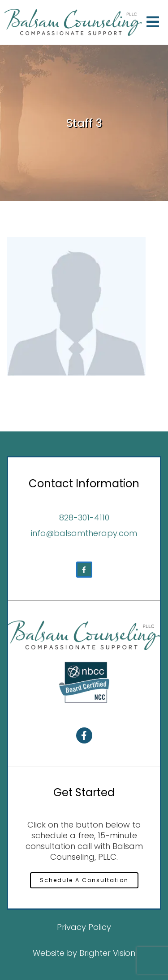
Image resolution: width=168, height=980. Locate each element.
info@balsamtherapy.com (84, 533)
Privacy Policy (84, 927)
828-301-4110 (84, 517)
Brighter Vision (107, 953)
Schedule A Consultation (84, 880)
